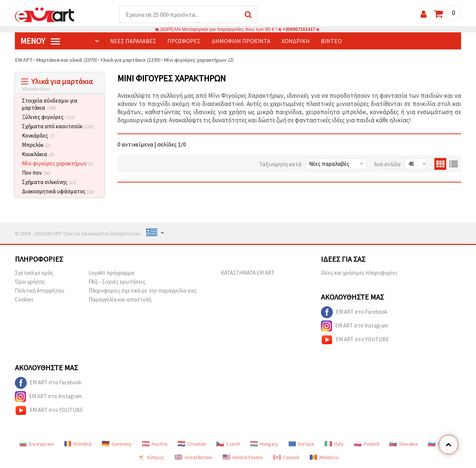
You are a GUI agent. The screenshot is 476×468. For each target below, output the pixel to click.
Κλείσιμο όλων (36, 89)
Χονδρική (296, 41)
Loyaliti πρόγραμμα (111, 273)
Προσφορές (184, 41)
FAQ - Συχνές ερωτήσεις (117, 282)
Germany (117, 444)
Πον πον (36, 173)
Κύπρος (151, 458)
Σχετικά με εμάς (34, 273)
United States (243, 458)
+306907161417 (299, 30)
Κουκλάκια (38, 154)
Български (36, 444)
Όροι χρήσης (30, 282)
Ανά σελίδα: (388, 164)
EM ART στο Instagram (354, 326)
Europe (301, 444)
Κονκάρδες (38, 136)
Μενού (40, 41)
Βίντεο (331, 41)
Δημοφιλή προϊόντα (241, 41)
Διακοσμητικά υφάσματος (58, 192)
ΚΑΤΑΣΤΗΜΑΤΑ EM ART (248, 273)
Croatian (192, 444)
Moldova (324, 458)
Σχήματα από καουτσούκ (58, 127)
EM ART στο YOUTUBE (355, 340)
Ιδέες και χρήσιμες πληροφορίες (359, 273)
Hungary (264, 444)
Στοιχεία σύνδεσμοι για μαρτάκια (50, 104)
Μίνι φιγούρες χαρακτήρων (57, 164)
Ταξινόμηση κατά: (281, 164)
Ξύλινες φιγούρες (48, 117)
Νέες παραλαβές (133, 41)
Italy (334, 444)
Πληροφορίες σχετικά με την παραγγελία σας (143, 291)
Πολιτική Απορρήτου (40, 291)
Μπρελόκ (36, 145)
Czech (228, 444)
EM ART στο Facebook (354, 313)
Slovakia (403, 444)
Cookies (24, 300)
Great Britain (194, 458)
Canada (286, 458)
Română (78, 444)
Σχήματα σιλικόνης (49, 182)
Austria (155, 444)
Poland (366, 444)
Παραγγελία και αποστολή (120, 300)
